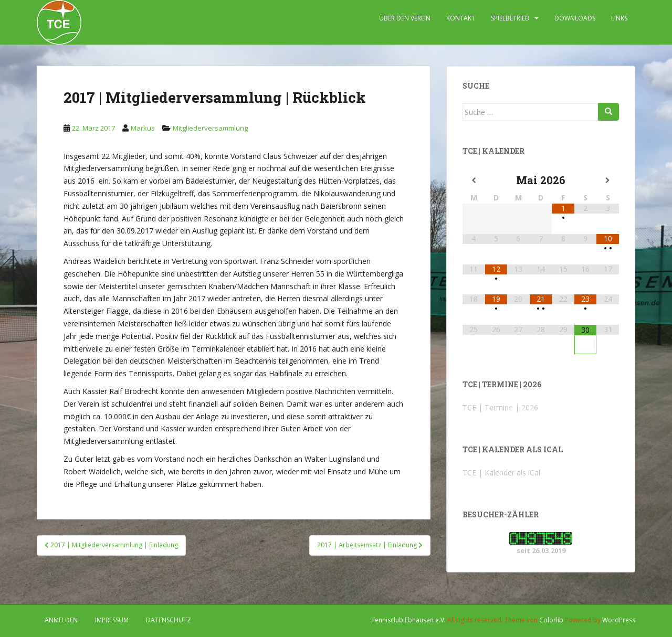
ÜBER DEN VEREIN (405, 18)
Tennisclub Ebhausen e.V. (408, 620)
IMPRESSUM (112, 620)
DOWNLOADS (575, 18)
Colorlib (551, 620)
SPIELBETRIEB (510, 18)
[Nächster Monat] (608, 181)
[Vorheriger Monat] (474, 181)
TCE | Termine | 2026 (500, 407)
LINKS (619, 18)
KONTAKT (461, 18)
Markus (143, 128)
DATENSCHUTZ (169, 620)
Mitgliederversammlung (210, 128)
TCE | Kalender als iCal (501, 473)
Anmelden (61, 620)
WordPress (619, 620)
